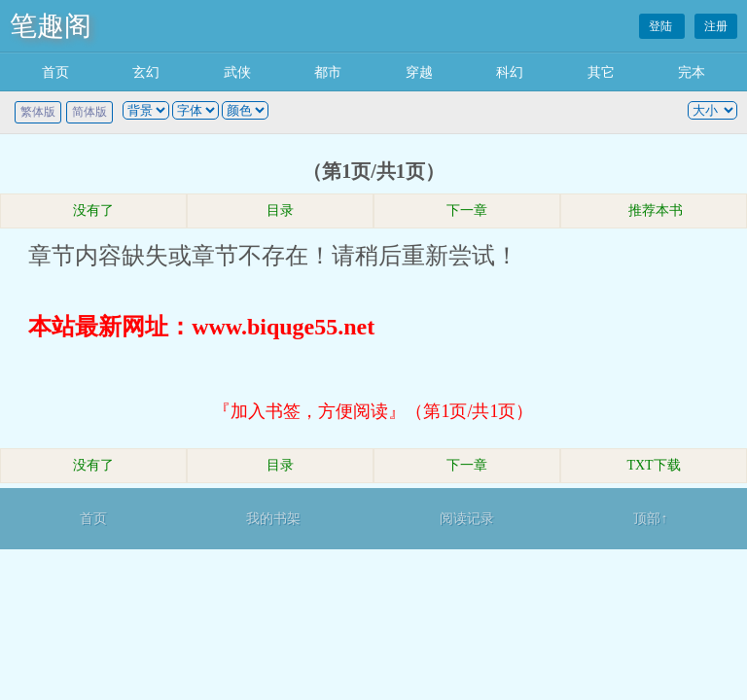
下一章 (467, 210)
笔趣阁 (51, 26)
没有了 (93, 210)
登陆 (662, 26)
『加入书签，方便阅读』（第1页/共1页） (373, 411)
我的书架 (273, 519)
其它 (601, 72)
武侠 (237, 72)
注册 (716, 26)
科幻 (510, 72)
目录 (280, 210)
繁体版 (38, 112)
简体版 (89, 112)
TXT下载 (653, 465)
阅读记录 (467, 519)
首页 (55, 72)
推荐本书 (654, 210)
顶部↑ (650, 519)
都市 (328, 72)
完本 (692, 72)
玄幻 (146, 72)
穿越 (419, 72)
